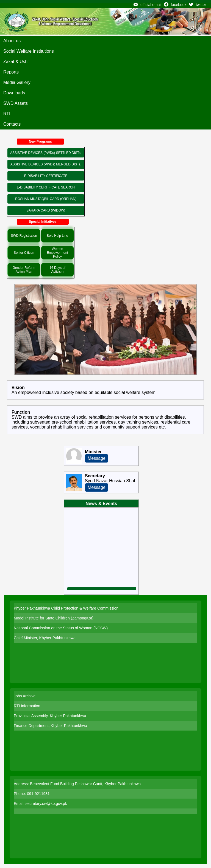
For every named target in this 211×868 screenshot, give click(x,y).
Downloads (14, 93)
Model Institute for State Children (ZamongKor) (54, 618)
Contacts (12, 124)
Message (97, 458)
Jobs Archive (25, 696)
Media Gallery (17, 82)
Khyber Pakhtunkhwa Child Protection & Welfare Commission (66, 608)
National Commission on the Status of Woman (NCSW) (61, 628)
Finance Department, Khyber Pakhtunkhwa (50, 726)
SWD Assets (16, 103)
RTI (7, 114)
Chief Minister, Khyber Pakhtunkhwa (45, 638)
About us (12, 41)
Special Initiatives (43, 222)
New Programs (40, 142)
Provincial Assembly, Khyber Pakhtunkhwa (50, 716)
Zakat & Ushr (16, 62)
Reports (11, 72)
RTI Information (27, 706)
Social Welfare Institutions (29, 51)
